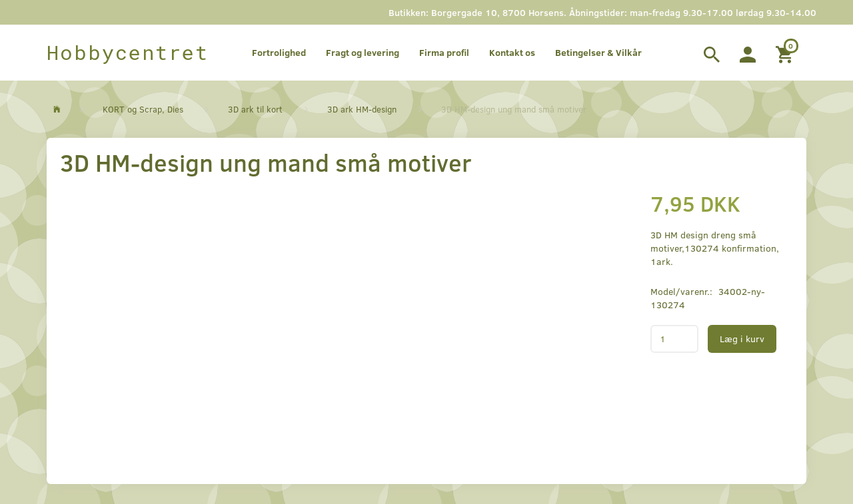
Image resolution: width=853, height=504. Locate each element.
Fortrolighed (279, 52)
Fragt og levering (363, 52)
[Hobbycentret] (128, 53)
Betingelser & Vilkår (598, 52)
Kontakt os (512, 52)
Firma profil (444, 52)
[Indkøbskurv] (786, 53)
